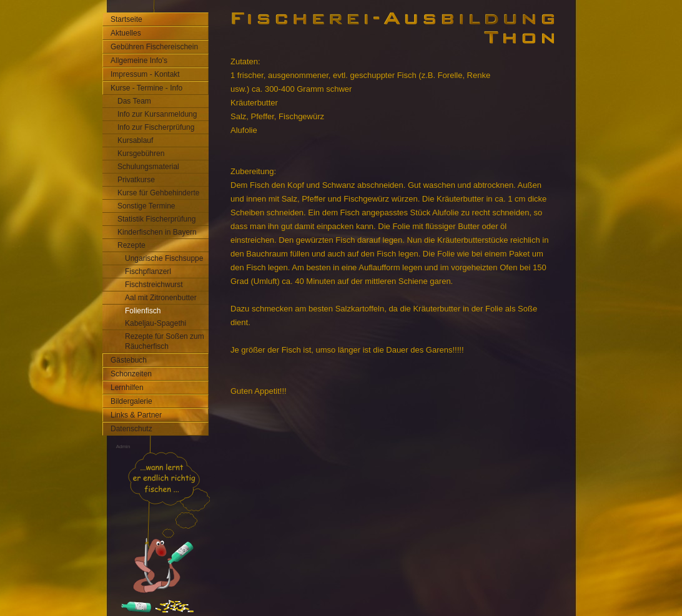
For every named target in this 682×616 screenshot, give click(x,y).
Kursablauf (135, 140)
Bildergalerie (131, 401)
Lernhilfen (127, 388)
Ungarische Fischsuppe (164, 258)
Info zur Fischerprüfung (156, 127)
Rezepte (131, 245)
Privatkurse (136, 180)
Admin (123, 447)
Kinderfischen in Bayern (157, 232)
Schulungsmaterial (148, 167)
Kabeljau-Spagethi (156, 323)
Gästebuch (129, 360)
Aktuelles (126, 33)
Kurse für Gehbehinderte (158, 193)
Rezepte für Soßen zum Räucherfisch (165, 341)
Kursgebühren (141, 154)
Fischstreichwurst (154, 285)
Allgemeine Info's (139, 61)
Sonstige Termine (146, 206)
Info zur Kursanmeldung (157, 114)
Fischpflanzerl (148, 271)
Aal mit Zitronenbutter (161, 298)
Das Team (134, 101)
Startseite (126, 19)
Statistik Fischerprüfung (156, 219)
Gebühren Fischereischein (154, 47)
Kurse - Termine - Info (146, 88)
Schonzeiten (131, 374)
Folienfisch (143, 311)
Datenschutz (131, 429)
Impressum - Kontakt (145, 74)
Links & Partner (136, 415)
